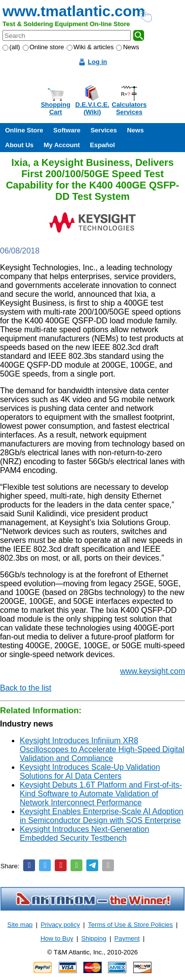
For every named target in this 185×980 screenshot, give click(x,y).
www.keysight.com (152, 671)
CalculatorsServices (129, 108)
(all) (11, 47)
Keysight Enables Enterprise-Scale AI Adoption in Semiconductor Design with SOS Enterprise (102, 816)
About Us (19, 145)
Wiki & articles (90, 47)
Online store (43, 47)
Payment (127, 938)
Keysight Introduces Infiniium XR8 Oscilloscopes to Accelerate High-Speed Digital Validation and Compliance (102, 749)
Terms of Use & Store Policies (130, 925)
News (128, 47)
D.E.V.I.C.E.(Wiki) (92, 108)
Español (102, 145)
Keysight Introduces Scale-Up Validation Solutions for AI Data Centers (90, 772)
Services (104, 130)
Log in (97, 62)
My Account (62, 145)
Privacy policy (60, 925)
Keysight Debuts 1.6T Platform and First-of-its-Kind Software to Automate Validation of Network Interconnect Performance (101, 794)
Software (67, 130)
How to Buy (57, 938)
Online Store (24, 130)
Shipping (94, 938)
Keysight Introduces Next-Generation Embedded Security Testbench (84, 834)
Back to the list (26, 688)
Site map (20, 925)
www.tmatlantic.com (74, 11)
